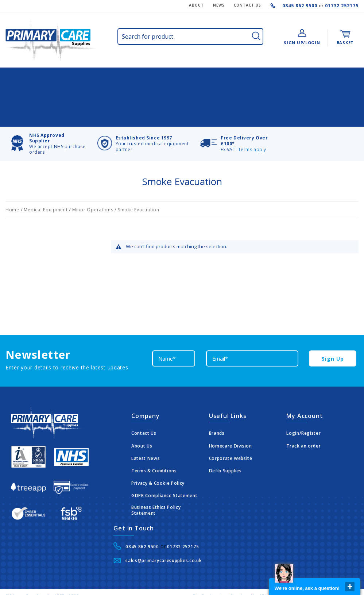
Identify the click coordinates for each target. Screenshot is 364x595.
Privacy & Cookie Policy (158, 465)
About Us (142, 428)
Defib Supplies (225, 453)
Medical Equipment (46, 191)
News (219, 5)
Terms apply (252, 131)
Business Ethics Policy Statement (156, 492)
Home (13, 191)
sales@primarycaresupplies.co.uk (164, 542)
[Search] (256, 36)
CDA (263, 578)
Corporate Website (231, 440)
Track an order (303, 428)
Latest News (146, 440)
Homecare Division (231, 428)
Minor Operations (93, 191)
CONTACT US (247, 5)
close (350, 587)
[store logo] (51, 40)
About (196, 5)
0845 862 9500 (301, 6)
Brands (217, 415)
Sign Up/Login (302, 43)
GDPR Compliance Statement (164, 477)
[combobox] (190, 37)
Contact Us (144, 415)
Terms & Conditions (154, 453)
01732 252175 (341, 6)
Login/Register (303, 415)
